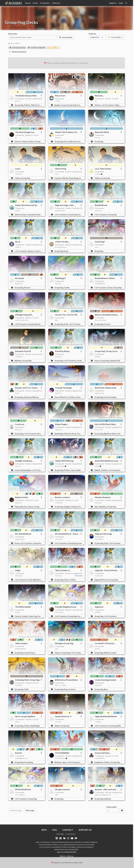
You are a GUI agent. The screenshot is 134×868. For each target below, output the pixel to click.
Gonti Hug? (100, 242)
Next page (30, 810)
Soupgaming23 (20, 539)
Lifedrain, (113, 361)
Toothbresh (19, 357)
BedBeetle (98, 685)
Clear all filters (53, 48)
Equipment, (99, 762)
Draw (66, 251)
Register (113, 3)
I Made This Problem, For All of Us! (66, 132)
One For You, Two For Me (66, 315)
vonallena (98, 722)
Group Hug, (19, 105)
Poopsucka (98, 503)
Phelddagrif (60, 278)
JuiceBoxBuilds (100, 758)
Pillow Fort (122, 361)
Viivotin (18, 211)
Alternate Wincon (31, 397)
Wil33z (17, 722)
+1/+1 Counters (110, 616)
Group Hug (99, 142)
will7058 (98, 612)
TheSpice (58, 138)
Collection (56, 3)
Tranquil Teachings (63, 388)
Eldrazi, (115, 434)
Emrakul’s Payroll (23, 351)
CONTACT (68, 830)
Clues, (73, 470)
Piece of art (60, 96)
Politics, (27, 105)
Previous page (16, 810)
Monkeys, (103, 507)
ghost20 (18, 101)
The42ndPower (61, 758)
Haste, (31, 507)
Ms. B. (18, 242)
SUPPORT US (85, 830)
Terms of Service (70, 834)
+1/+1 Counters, (108, 105)
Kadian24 (58, 284)
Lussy (18, 169)
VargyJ (98, 466)
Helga (18, 570)
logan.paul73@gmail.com (103, 795)
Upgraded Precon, (102, 580)
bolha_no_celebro (61, 685)
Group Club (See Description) (102, 753)
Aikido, (58, 726)
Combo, (25, 616)
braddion (98, 357)
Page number (112, 807)
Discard (27, 288)
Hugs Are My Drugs (103, 534)
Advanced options (18, 52)
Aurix (97, 247)
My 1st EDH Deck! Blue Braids (105, 424)
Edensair (18, 466)
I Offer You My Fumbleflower (62, 242)
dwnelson (18, 503)
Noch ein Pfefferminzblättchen (105, 96)
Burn (106, 689)
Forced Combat (110, 397)
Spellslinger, (59, 434)
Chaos (33, 653)
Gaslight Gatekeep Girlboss (24, 461)
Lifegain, (67, 507)
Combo (67, 288)
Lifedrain (107, 799)
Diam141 (58, 722)
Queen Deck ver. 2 (63, 716)
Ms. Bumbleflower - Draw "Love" (66, 534)
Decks (35, 3)
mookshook (59, 503)
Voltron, (98, 105)
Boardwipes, (27, 470)
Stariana (97, 138)
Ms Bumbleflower (23, 789)
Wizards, (68, 434)
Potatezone (59, 430)
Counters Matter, (62, 178)
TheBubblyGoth (100, 284)
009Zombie (19, 576)
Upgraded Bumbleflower (106, 716)
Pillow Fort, (36, 105)
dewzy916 (58, 357)
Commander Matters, (36, 215)
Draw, (66, 142)
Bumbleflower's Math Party (105, 278)
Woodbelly (19, 685)
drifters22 (18, 174)
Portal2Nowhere (21, 649)
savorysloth (59, 539)
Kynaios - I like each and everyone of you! (105, 789)
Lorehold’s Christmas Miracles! (105, 643)
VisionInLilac (99, 576)
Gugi (56, 174)
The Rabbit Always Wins (26, 96)
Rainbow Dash (22, 497)
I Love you (20, 424)
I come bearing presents (106, 680)
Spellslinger (35, 726)
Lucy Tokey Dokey (103, 169)
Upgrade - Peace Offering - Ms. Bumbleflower (107, 570)
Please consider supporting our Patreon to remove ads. (67, 63)
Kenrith (18, 753)
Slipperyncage (99, 393)
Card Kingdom (71, 847)
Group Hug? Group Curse (106, 351)
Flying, (17, 507)
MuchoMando (61, 466)
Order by (92, 34)
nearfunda (58, 576)
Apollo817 (58, 393)
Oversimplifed (20, 795)
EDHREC (76, 850)
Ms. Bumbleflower (23, 534)
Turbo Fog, (33, 616)
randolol (99, 174)
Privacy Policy (60, 834)
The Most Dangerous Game (25, 132)
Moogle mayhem (62, 789)
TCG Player (64, 847)
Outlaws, (75, 507)
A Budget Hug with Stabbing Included (23, 315)
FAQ (55, 830)
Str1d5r (18, 612)
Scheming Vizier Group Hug (27, 680)
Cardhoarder (90, 847)
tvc (96, 101)
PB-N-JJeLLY (99, 430)
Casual (113, 653)
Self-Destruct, (75, 142)
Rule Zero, (24, 507)
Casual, (64, 105)
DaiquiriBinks (99, 539)
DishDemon (19, 284)
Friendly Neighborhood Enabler (65, 607)
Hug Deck (99, 607)
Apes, (97, 507)
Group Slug (28, 762)
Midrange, (122, 726)
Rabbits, (98, 470)
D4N (56, 320)
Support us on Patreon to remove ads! (67, 862)
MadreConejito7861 (22, 320)
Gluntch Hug (60, 169)
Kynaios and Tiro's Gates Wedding (26, 388)
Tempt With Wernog (64, 461)
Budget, (58, 105)
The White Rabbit (23, 607)
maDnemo (98, 211)
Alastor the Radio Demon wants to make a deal (106, 315)
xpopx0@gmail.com (21, 758)
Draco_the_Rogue (101, 320)
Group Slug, (81, 105)
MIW (57, 795)
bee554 (97, 649)
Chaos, (67, 580)
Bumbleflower (101, 205)
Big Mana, (19, 361)
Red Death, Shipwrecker (106, 388)
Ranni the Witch (102, 132)
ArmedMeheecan (61, 247)
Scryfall (69, 850)
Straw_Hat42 (59, 612)
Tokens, (25, 142)
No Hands (20, 278)
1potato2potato (60, 211)
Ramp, (77, 178)
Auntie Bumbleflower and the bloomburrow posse (106, 461)
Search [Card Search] (28, 3)
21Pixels (18, 247)
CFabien (58, 101)
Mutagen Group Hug (64, 643)
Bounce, (31, 251)
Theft (26, 689)
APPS (44, 830)
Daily (57, 649)
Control (107, 324)
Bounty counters (63, 497)
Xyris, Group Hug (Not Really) (25, 716)
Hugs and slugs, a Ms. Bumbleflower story (64, 205)
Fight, (117, 105)
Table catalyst (21, 643)
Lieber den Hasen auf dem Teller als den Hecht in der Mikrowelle (27, 205)
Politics (82, 507)
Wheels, (107, 653)
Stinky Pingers (61, 424)
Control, (38, 251)
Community (45, 3)
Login (121, 3)
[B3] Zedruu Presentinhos (66, 680)
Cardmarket (80, 847)
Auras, (97, 361)
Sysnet (17, 393)
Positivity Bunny (62, 351)
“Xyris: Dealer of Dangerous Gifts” (63, 570)
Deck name (13, 34)
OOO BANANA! (62, 753)
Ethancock (18, 430)
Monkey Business (103, 497)
